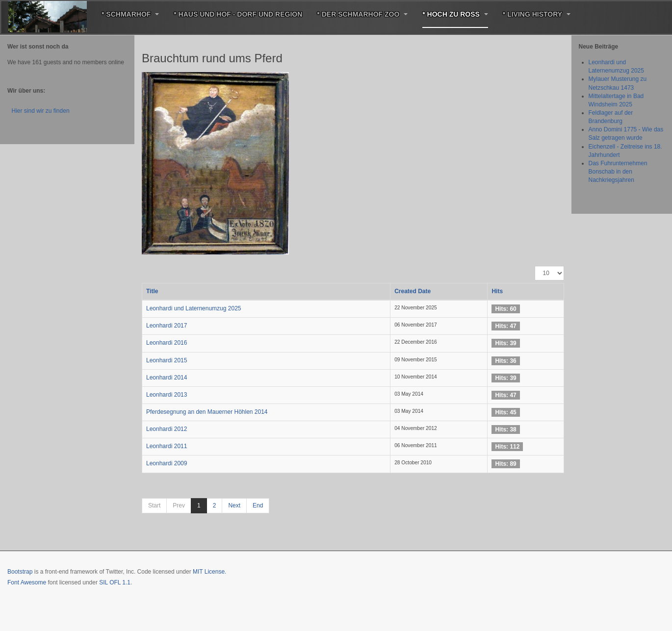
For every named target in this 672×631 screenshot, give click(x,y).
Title (152, 291)
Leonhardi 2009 (167, 463)
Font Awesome (27, 582)
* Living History (537, 14)
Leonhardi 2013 (167, 395)
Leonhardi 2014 (167, 378)
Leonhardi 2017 (167, 326)
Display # (535, 266)
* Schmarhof (130, 14)
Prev (179, 505)
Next (234, 505)
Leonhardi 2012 (167, 429)
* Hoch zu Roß (455, 14)
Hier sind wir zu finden (41, 111)
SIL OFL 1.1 (115, 582)
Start (154, 505)
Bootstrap (20, 572)
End (258, 505)
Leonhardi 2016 (167, 343)
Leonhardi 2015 (167, 360)
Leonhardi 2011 (167, 446)
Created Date (413, 291)
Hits (497, 291)
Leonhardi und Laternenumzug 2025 (194, 308)
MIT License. (209, 572)
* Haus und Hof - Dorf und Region (238, 14)
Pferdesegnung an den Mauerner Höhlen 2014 (207, 412)
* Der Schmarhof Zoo (362, 14)
